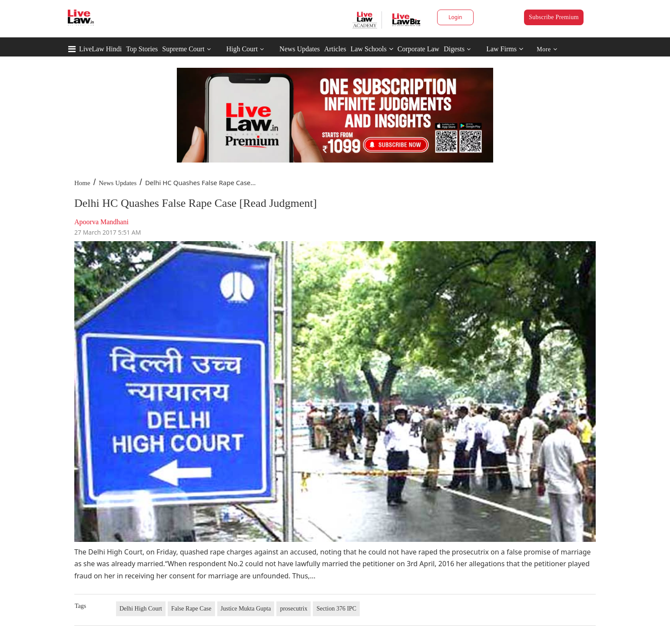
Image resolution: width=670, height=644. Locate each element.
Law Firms (505, 49)
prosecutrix (294, 609)
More (547, 49)
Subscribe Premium (554, 17)
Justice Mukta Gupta (246, 609)
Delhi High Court (141, 609)
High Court (242, 49)
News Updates (300, 49)
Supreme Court (183, 49)
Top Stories (142, 49)
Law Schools (372, 49)
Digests (454, 49)
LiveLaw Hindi (100, 49)
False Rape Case (191, 609)
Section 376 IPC (336, 609)
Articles (335, 49)
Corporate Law (418, 49)
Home (82, 183)
